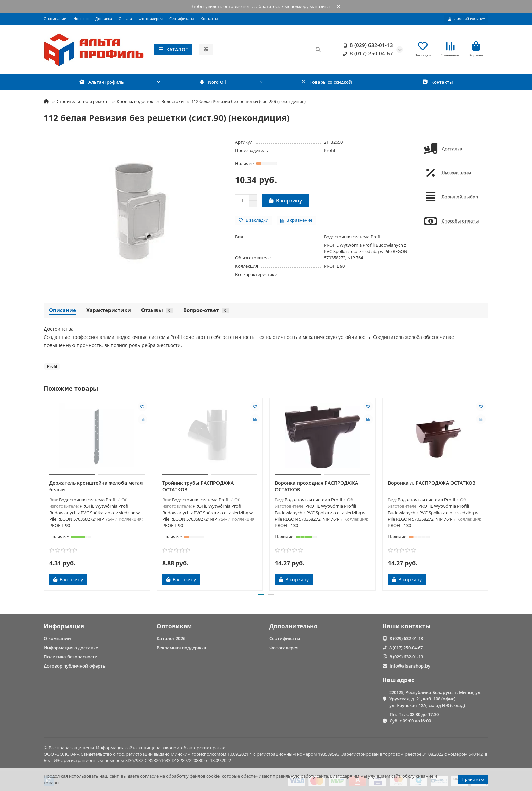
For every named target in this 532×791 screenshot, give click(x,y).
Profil (329, 152)
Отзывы (157, 312)
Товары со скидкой (327, 83)
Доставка (104, 18)
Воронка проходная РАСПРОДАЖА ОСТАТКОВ (316, 488)
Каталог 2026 (171, 638)
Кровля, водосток (135, 103)
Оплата (125, 18)
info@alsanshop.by (410, 666)
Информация (64, 626)
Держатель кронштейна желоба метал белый (96, 488)
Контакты (209, 18)
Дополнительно (293, 626)
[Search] (269, 50)
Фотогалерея (151, 18)
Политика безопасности (71, 657)
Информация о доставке (71, 648)
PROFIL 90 (334, 267)
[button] (261, 596)
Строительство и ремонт (83, 103)
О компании (55, 18)
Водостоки (172, 103)
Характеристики (109, 312)
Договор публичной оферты (75, 666)
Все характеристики (256, 276)
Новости (81, 18)
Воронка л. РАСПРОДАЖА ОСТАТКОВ (432, 484)
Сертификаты (182, 18)
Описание (62, 312)
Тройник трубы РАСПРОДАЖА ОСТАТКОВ (198, 488)
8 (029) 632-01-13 (367, 46)
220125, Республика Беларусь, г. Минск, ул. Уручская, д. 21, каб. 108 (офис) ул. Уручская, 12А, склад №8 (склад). (435, 699)
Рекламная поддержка (182, 648)
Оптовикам (174, 626)
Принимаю (473, 779)
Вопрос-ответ (206, 312)
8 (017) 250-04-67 (367, 54)
